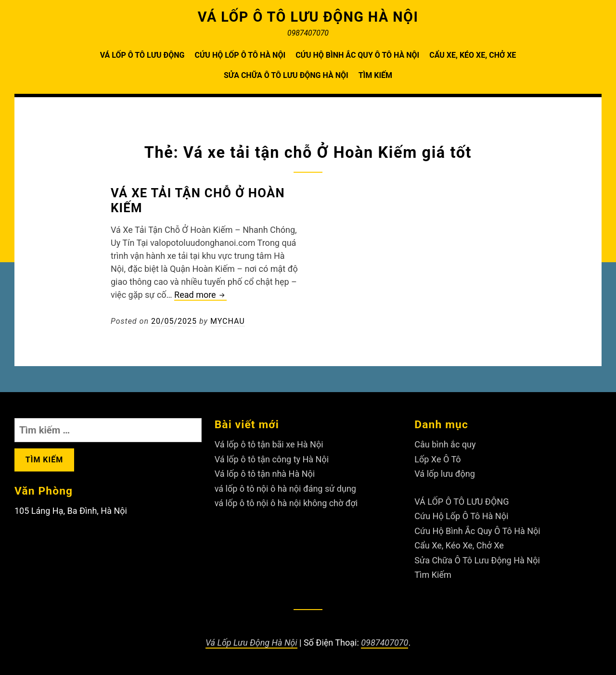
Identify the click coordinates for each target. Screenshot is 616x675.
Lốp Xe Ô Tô (437, 459)
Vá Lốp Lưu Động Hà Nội (251, 643)
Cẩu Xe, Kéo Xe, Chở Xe (473, 55)
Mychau (228, 321)
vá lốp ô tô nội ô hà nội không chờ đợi (286, 503)
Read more (200, 295)
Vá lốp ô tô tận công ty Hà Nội (272, 459)
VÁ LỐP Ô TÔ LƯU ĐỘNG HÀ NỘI (308, 17)
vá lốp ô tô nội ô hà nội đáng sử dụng (285, 489)
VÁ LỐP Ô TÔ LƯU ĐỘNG (142, 55)
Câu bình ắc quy (445, 444)
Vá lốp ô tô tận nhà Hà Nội (265, 474)
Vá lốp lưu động (445, 474)
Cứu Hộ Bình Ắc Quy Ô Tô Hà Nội (357, 55)
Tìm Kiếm (375, 75)
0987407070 (385, 643)
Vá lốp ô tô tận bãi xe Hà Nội (269, 444)
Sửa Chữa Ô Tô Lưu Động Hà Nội (286, 75)
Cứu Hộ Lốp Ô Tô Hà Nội (240, 55)
